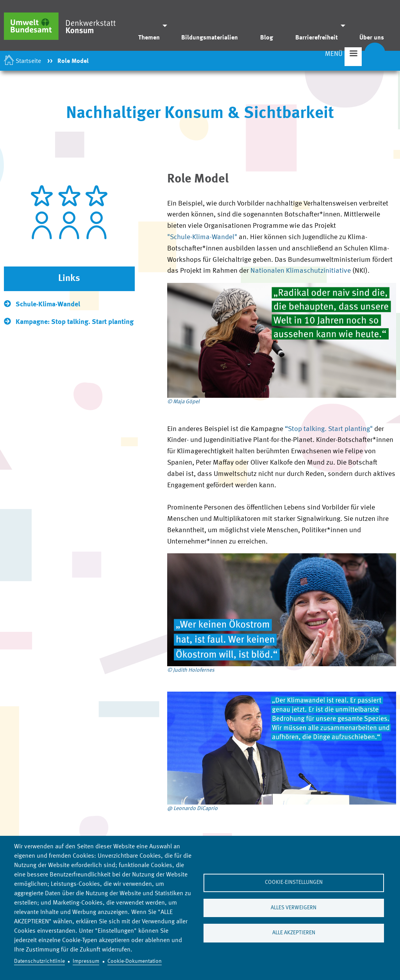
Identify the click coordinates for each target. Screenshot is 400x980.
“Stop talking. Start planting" (329, 430)
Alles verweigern (294, 908)
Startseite (28, 61)
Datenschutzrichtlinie (39, 961)
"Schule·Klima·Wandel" (202, 238)
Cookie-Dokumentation (135, 961)
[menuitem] (151, 26)
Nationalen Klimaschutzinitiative (301, 272)
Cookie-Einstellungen (294, 883)
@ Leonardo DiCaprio (192, 809)
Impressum (86, 961)
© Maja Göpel (183, 402)
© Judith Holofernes (191, 671)
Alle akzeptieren (294, 933)
